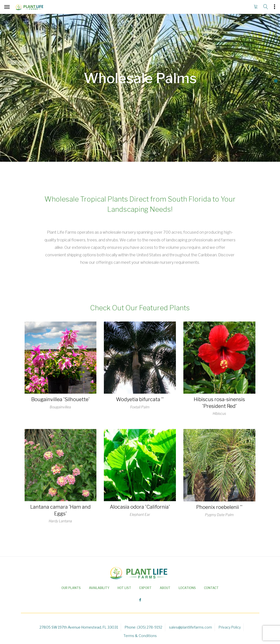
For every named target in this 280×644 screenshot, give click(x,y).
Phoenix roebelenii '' (219, 507)
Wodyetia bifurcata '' (140, 399)
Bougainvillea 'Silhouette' (60, 399)
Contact (211, 588)
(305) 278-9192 (150, 627)
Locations (187, 588)
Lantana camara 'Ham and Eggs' (60, 510)
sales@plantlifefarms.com (190, 627)
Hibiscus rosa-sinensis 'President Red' (219, 403)
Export (145, 588)
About (165, 588)
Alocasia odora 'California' (140, 507)
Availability (99, 588)
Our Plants (71, 588)
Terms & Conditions (140, 636)
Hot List (124, 588)
